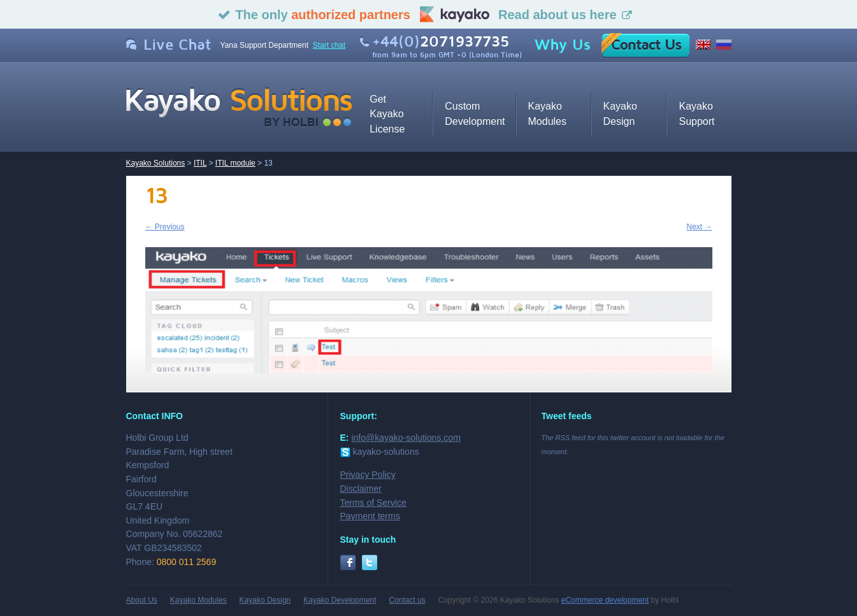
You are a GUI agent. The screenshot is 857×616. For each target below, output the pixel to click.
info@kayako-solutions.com (406, 438)
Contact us (407, 600)
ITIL (200, 163)
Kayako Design (265, 600)
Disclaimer (361, 489)
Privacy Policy (368, 475)
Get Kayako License (387, 114)
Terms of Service (373, 503)
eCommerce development (605, 600)
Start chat (329, 45)
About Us (142, 600)
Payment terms (370, 516)
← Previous (165, 227)
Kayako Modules (198, 600)
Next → (699, 227)
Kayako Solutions (156, 163)
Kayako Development (340, 600)
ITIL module (235, 163)
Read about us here (558, 15)
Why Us (563, 45)
